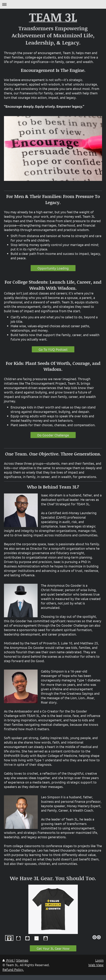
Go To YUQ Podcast (53, 349)
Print (8, 960)
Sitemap (22, 960)
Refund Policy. (13, 969)
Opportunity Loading (53, 268)
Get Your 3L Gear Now (53, 948)
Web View (96, 965)
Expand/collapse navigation (53, 4)
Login (99, 960)
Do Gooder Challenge (53, 435)
